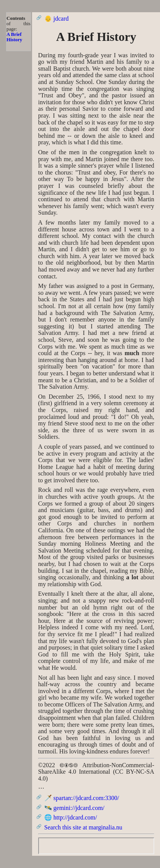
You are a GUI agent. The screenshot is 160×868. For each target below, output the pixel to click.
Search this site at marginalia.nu (83, 827)
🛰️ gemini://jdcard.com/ (74, 808)
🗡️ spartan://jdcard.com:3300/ (82, 798)
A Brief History (14, 37)
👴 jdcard (57, 19)
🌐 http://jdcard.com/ (71, 817)
